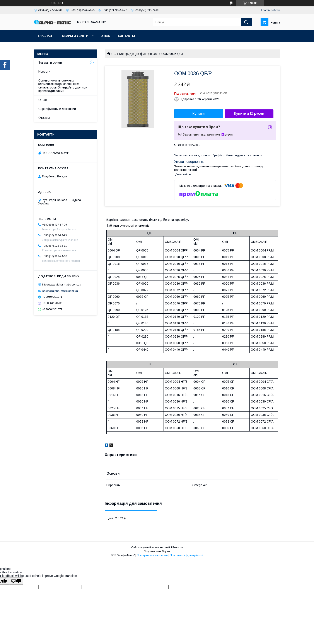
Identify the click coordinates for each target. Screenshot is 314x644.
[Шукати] (246, 22)
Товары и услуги (74, 36)
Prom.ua (178, 547)
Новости (44, 71)
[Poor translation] (16, 581)
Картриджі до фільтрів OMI (139, 54)
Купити (199, 114)
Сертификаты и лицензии (57, 109)
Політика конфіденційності (186, 555)
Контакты (126, 36)
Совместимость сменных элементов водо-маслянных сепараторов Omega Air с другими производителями (63, 86)
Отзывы (44, 118)
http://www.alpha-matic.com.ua (62, 285)
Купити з (249, 114)
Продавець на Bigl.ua (157, 551)
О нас (105, 36)
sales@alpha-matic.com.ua (60, 291)
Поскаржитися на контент (152, 555)
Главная (45, 36)
